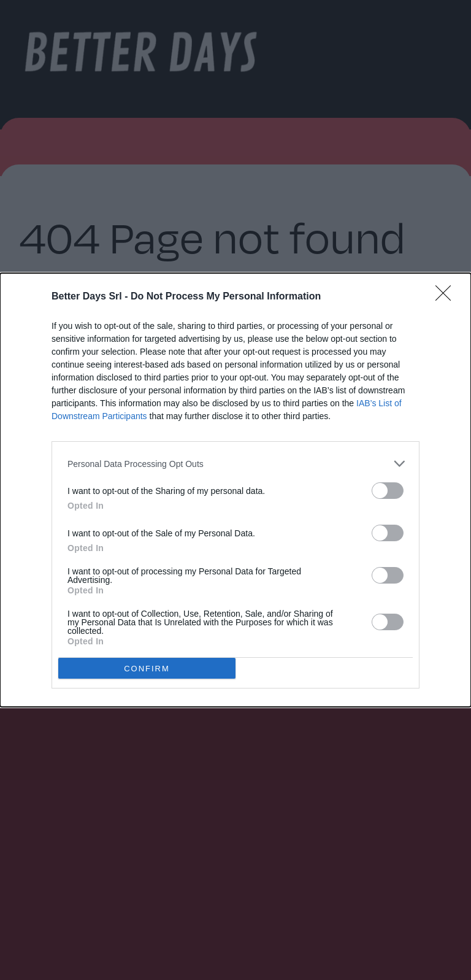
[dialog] (235, 490)
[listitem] (235, 464)
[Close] (447, 297)
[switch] (388, 491)
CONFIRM (147, 668)
